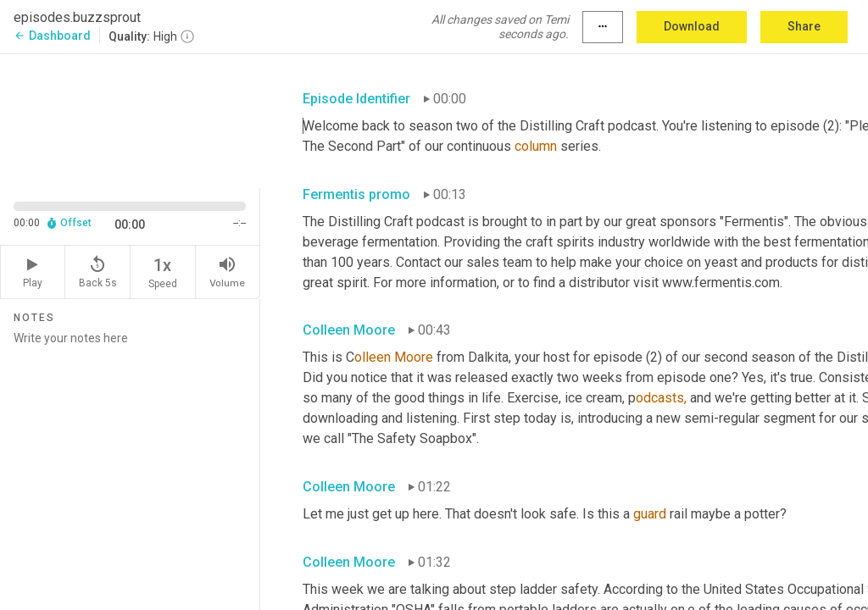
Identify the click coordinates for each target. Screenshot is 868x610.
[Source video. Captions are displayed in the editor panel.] (130, 119)
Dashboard (52, 36)
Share (804, 26)
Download (692, 26)
